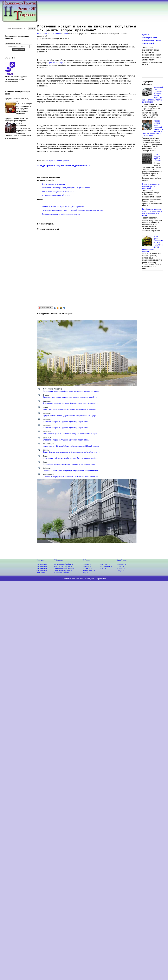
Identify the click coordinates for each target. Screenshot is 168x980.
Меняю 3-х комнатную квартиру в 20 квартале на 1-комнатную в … (70, 464)
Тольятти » (88, 568)
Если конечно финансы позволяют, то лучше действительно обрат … (71, 434)
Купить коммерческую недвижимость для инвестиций (151, 186)
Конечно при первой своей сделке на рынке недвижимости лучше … (71, 391)
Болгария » (121, 564)
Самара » (87, 566)
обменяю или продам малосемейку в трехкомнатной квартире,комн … (72, 477)
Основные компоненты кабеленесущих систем (61, 214)
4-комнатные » (42, 570)
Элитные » (41, 573)
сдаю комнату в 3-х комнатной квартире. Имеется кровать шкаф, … (71, 458)
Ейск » (103, 568)
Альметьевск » (89, 570)
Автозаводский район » (63, 564)
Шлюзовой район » (61, 573)
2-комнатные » (42, 566)
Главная (41, 34)
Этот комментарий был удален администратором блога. (66, 422)
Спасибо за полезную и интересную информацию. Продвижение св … (72, 470)
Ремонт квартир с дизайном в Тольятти (58, 192)
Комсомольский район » (64, 566)
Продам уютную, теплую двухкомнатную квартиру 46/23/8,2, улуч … (71, 416)
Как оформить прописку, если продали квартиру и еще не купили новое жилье (152, 212)
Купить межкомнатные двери (53, 184)
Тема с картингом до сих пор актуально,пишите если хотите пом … (70, 409)
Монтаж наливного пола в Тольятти (56, 195)
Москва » (87, 564)
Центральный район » (63, 570)
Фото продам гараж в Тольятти (157, 158)
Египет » (120, 566)
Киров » (86, 573)
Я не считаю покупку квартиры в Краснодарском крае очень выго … (71, 403)
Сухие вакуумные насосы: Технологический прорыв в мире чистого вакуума (73, 210)
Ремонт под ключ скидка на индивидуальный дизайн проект (66, 188)
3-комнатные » (42, 568)
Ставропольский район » (64, 568)
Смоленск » (105, 564)
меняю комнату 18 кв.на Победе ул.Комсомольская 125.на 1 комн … (71, 446)
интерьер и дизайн (53, 34)
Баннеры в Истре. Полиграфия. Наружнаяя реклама (63, 207)
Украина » (121, 568)
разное (65, 34)
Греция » (120, 570)
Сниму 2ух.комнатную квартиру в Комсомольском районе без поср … (71, 452)
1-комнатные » (42, 564)
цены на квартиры (56, 63)
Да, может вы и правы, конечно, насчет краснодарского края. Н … (70, 397)
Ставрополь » (106, 566)
